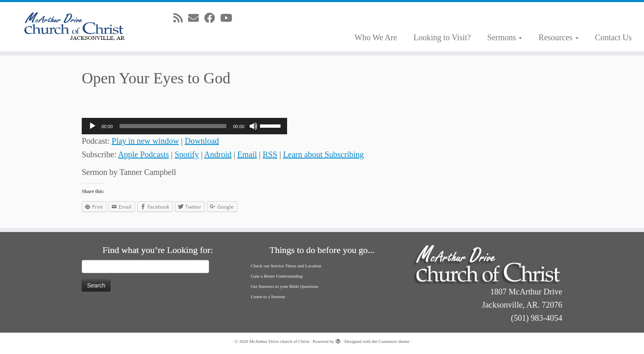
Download (202, 141)
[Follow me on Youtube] (229, 18)
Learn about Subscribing (323, 154)
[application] (184, 126)
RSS (270, 154)
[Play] (92, 126)
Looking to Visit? (442, 37)
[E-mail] (196, 18)
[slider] (173, 126)
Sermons (505, 37)
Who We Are (376, 37)
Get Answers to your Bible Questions (285, 286)
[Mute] (253, 126)
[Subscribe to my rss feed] (181, 18)
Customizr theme (394, 341)
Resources (558, 37)
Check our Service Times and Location (286, 266)
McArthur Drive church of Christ (279, 341)
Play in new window (145, 141)
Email (247, 154)
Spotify (187, 154)
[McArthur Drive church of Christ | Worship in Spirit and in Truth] (74, 27)
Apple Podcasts (143, 154)
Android (218, 154)
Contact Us (613, 37)
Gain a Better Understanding (277, 276)
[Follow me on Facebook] (212, 18)
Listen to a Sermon (268, 297)
